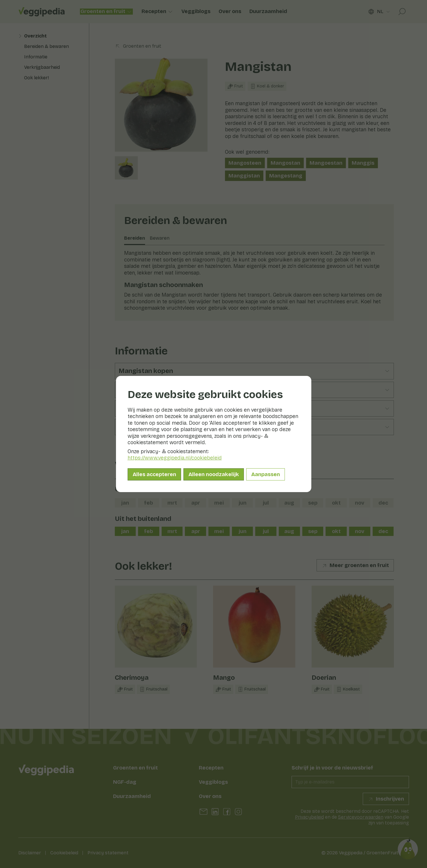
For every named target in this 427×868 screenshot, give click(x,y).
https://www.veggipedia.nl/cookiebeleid (175, 458)
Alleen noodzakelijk (214, 474)
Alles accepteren (154, 474)
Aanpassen (266, 474)
